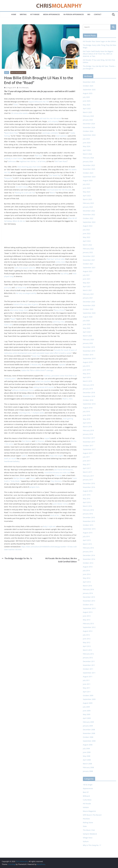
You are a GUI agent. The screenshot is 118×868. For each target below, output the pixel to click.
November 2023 (89, 169)
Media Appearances (51, 14)
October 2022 (88, 218)
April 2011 (87, 692)
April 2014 (87, 582)
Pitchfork (86, 819)
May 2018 (87, 419)
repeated (62, 365)
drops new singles (56, 456)
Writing (23, 14)
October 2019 (88, 355)
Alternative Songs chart (19, 310)
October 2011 (88, 669)
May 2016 (87, 499)
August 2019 (88, 362)
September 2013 (89, 608)
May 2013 (87, 620)
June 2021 (87, 279)
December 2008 (89, 730)
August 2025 (88, 93)
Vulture (86, 841)
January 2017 (88, 480)
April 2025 (87, 108)
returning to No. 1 (25, 413)
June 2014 (87, 574)
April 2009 (87, 718)
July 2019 (86, 366)
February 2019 (88, 385)
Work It (53, 193)
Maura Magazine (89, 811)
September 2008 (89, 741)
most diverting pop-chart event (29, 167)
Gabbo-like (25, 370)
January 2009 (88, 726)
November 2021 (89, 260)
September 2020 (89, 313)
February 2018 (88, 430)
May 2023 (87, 192)
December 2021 (89, 256)
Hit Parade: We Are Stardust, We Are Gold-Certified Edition (62, 560)
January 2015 (88, 552)
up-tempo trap (21, 288)
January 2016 (88, 514)
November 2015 (89, 521)
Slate (7, 73)
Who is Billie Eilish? (38, 370)
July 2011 (86, 680)
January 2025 (88, 120)
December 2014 (89, 555)
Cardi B (24, 456)
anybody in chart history (13, 158)
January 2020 (88, 343)
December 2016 (89, 483)
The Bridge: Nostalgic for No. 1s (17, 558)
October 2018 (88, 400)
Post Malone (27, 441)
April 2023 (87, 196)
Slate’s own (8, 325)
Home (14, 14)
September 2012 (89, 627)
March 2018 (87, 427)
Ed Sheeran (40, 441)
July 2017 (86, 457)
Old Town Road (61, 161)
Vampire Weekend (90, 834)
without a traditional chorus (23, 390)
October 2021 (88, 264)
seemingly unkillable (50, 133)
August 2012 (88, 631)
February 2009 (88, 722)
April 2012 (87, 646)
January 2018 (88, 434)
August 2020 (88, 317)
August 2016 (88, 491)
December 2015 (89, 517)
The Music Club (89, 830)
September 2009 (89, 699)
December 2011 (89, 661)
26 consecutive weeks (19, 113)
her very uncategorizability (26, 293)
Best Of (86, 792)
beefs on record (10, 458)
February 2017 (88, 476)
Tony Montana (56, 481)
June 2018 (87, 415)
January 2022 (88, 252)
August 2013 (88, 612)
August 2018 (88, 408)
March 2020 (87, 336)
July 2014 (86, 570)
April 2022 (87, 241)
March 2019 (87, 381)
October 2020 (88, 309)
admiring (56, 322)
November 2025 (89, 82)
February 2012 (88, 654)
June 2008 (87, 752)
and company (53, 121)
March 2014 (87, 586)
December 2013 (89, 597)
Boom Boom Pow (11, 133)
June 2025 (87, 101)
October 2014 (88, 563)
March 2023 (87, 199)
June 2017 (87, 461)
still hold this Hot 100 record (50, 118)
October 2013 (88, 605)
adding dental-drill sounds (44, 387)
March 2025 (87, 112)
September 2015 (89, 529)
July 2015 (86, 536)
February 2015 (88, 548)
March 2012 (87, 650)
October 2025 (88, 86)
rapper (47, 438)
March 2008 (87, 764)
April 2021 (87, 286)
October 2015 (88, 525)
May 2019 (87, 374)
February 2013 (88, 624)
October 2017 (88, 446)
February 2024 (88, 158)
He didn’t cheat (22, 187)
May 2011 (87, 688)
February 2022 (88, 249)
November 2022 (89, 215)
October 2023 (88, 173)
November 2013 (89, 601)
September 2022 (89, 222)
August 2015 (88, 533)
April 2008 (87, 760)
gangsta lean (34, 487)
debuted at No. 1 (29, 396)
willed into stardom (43, 381)
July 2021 (86, 275)
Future (32, 478)
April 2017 (87, 468)
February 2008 (88, 767)
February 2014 (88, 589)
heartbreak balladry (12, 461)
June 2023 (87, 188)
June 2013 (87, 616)
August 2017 (88, 453)
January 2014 (88, 593)
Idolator (86, 807)
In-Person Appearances (74, 14)
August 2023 (88, 180)
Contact (98, 14)
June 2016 (87, 495)
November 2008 (89, 733)
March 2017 (87, 472)
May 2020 (87, 328)
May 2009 (87, 714)
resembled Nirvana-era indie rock (57, 472)
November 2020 (89, 305)
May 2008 (87, 756)
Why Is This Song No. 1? (18, 73)
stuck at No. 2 (55, 515)
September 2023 (89, 177)
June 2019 (87, 370)
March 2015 (87, 544)
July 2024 (86, 139)
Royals (13, 319)
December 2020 (89, 302)
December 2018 (89, 393)
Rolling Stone (88, 822)
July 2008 (86, 748)
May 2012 (87, 642)
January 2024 (88, 162)
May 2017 (87, 464)
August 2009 (88, 703)
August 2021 (88, 271)
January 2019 (88, 389)
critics (62, 322)
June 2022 (87, 233)
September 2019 (89, 358)
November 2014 (89, 559)
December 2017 (89, 438)
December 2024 (89, 124)
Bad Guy (39, 156)
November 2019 (89, 351)
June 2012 (87, 639)
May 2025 (87, 105)
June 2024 (87, 143)
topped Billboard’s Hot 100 (39, 102)
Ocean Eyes (36, 356)
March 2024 (87, 154)
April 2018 (87, 423)
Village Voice (88, 838)
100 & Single (88, 785)
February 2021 (88, 294)
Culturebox (87, 800)
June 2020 (87, 324)
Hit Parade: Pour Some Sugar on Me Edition (99, 41)
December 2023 (89, 165)
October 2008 (88, 737)
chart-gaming (68, 419)
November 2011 (89, 665)
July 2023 (86, 184)
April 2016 (87, 502)
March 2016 (87, 506)
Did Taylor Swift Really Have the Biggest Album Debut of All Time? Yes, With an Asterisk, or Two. (98, 54)
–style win (49, 526)
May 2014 (87, 578)
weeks (42, 413)
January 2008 (88, 771)
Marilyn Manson (20, 478)
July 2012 (86, 635)
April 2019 (87, 377)
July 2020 (86, 321)
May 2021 (87, 283)
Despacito (8, 178)
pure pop (8, 288)
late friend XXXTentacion (63, 470)
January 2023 (88, 207)
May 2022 (87, 237)
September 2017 (89, 449)
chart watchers (62, 136)
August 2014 (88, 567)
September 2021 (89, 268)
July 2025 (86, 97)
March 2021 (87, 290)
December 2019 (89, 347)
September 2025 (89, 90)
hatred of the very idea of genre (26, 304)
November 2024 (89, 127)
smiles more (60, 262)
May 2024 (87, 146)
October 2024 (88, 131)
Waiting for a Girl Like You (25, 193)
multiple (36, 413)
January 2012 (88, 658)
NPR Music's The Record (92, 815)
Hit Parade (35, 14)
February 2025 (88, 116)
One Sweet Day (55, 175)
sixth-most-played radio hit (25, 268)
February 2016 (88, 510)
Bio (89, 14)
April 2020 (87, 332)
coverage (50, 370)
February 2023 (88, 203)
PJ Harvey (58, 475)
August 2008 (88, 745)
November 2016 (89, 487)
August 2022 (88, 226)
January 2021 (88, 298)
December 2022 (89, 211)
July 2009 (86, 707)
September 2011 (89, 673)
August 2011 (88, 677)
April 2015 (87, 540)
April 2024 (87, 150)
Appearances (88, 788)
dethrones (12, 161)
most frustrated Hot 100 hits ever (59, 190)
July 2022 (86, 230)
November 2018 (89, 396)
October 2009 (88, 695)
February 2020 (88, 339)
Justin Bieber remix (60, 504)
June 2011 (87, 684)
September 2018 (89, 404)
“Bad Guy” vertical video (56, 259)
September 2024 (89, 135)
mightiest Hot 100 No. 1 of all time (32, 161)
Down (16, 104)
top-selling (65, 274)
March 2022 (87, 245)
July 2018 (86, 411)
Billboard (86, 796)
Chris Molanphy (24, 88)
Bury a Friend (60, 310)
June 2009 (87, 711)
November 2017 (89, 442)
